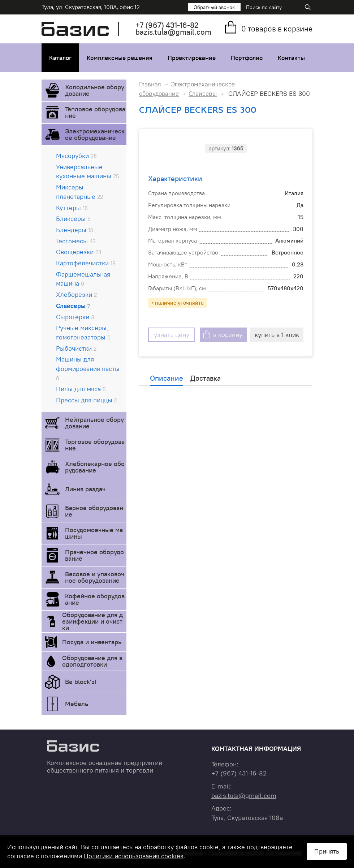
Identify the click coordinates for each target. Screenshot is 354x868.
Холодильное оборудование (95, 90)
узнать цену (172, 335)
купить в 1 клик (277, 335)
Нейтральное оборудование (94, 423)
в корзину (228, 335)
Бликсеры (73, 219)
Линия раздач (85, 489)
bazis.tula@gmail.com (173, 32)
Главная (150, 84)
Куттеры (72, 208)
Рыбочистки (76, 348)
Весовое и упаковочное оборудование (95, 577)
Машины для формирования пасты (88, 368)
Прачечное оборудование (94, 555)
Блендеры (75, 230)
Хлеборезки (76, 294)
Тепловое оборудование (95, 112)
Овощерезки (79, 252)
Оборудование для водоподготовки (92, 661)
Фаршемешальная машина (83, 279)
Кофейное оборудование (95, 599)
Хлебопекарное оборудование (95, 467)
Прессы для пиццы (87, 400)
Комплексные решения (120, 58)
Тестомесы (76, 241)
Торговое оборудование (95, 445)
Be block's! (81, 682)
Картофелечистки (86, 263)
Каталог (60, 58)
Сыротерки (75, 317)
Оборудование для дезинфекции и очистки (92, 621)
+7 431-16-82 (167, 25)
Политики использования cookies (134, 856)
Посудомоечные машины (94, 533)
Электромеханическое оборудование (95, 134)
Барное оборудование (94, 511)
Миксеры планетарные (79, 192)
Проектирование (192, 58)
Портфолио (247, 58)
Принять (327, 851)
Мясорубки (76, 156)
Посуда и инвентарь (92, 642)
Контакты (291, 58)
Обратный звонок (214, 7)
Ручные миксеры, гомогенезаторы (83, 332)
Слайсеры (73, 306)
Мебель (77, 704)
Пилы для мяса (81, 389)
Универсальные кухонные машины (87, 172)
